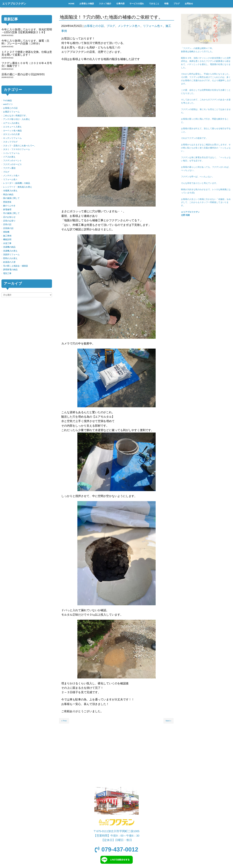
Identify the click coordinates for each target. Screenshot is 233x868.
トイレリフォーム (11, 153)
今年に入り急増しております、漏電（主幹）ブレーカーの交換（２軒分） (25, 42)
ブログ (111, 26)
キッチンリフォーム (12, 138)
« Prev (64, 721)
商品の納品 (8, 195)
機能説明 (7, 239)
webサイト (8, 104)
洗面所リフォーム (11, 255)
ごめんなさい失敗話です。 (16, 116)
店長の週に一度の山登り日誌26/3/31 (23, 74)
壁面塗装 (7, 202)
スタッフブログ (10, 142)
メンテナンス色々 (129, 26)
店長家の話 (8, 228)
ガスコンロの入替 (11, 134)
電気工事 (7, 273)
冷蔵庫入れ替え (10, 191)
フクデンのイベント (12, 161)
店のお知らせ (9, 217)
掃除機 (6, 232)
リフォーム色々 (153, 26)
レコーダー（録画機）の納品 (17, 183)
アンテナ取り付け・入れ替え (17, 119)
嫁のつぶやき (9, 206)
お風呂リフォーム (11, 112)
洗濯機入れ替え (10, 251)
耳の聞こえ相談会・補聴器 (16, 266)
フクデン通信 (9, 168)
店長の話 (7, 224)
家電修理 (7, 210)
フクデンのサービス (12, 164)
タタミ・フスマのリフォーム (17, 149)
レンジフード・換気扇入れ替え (18, 187)
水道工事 (7, 243)
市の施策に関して (11, 213)
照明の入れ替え (10, 258)
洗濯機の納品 (9, 247)
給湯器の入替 (9, 262)
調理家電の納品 (10, 270)
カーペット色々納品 (12, 131)
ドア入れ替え (9, 157)
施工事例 (7, 236)
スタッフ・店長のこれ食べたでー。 (20, 146)
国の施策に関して (11, 198)
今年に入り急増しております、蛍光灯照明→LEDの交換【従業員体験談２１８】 (27, 31)
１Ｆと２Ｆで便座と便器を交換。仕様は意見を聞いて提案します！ (27, 53)
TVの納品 (7, 101)
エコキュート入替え (12, 127)
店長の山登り (9, 221)
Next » (168, 721)
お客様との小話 (94, 26)
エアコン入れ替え (11, 123)
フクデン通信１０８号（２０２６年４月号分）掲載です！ (27, 65)
